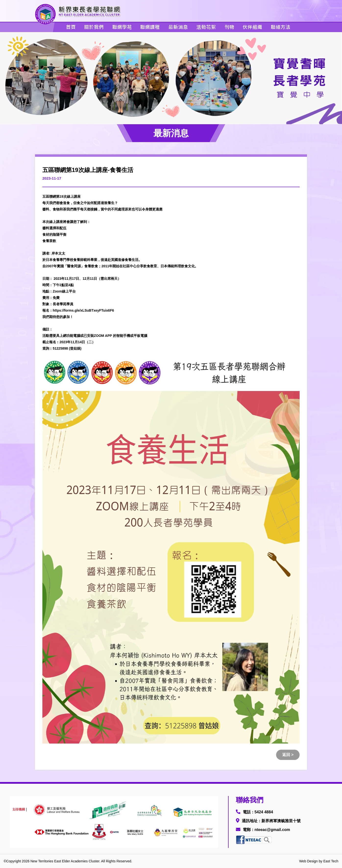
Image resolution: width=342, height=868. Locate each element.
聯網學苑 (122, 27)
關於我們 (94, 27)
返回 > (288, 755)
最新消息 (178, 27)
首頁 (71, 27)
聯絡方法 (281, 27)
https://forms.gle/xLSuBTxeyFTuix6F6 (83, 310)
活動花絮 (206, 27)
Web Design (308, 861)
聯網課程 (150, 27)
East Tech (331, 861)
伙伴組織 (252, 27)
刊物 (229, 27)
